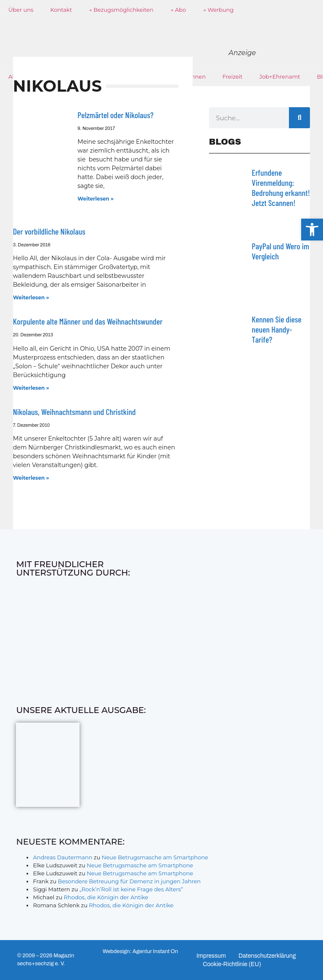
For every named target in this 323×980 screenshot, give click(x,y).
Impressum (211, 956)
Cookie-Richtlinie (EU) (232, 964)
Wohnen (194, 77)
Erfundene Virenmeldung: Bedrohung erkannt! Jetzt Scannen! (281, 188)
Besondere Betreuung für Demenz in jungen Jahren (130, 881)
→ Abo (178, 10)
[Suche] (299, 118)
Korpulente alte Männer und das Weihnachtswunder (88, 321)
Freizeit (233, 77)
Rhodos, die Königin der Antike (106, 897)
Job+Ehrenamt (280, 77)
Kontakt (61, 10)
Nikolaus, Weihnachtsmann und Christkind (74, 412)
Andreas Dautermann (62, 857)
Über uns (21, 10)
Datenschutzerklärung (267, 956)
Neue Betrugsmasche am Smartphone (155, 857)
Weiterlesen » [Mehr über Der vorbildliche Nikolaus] (31, 297)
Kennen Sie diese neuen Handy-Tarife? (277, 329)
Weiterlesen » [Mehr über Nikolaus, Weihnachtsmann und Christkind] (31, 478)
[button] (312, 230)
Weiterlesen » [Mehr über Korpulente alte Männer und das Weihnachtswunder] (31, 388)
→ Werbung (218, 10)
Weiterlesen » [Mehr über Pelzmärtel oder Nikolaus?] (95, 199)
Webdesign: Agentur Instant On (140, 951)
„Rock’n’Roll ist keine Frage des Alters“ (131, 889)
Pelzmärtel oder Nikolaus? (115, 115)
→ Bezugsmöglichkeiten (121, 10)
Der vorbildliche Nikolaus (49, 231)
